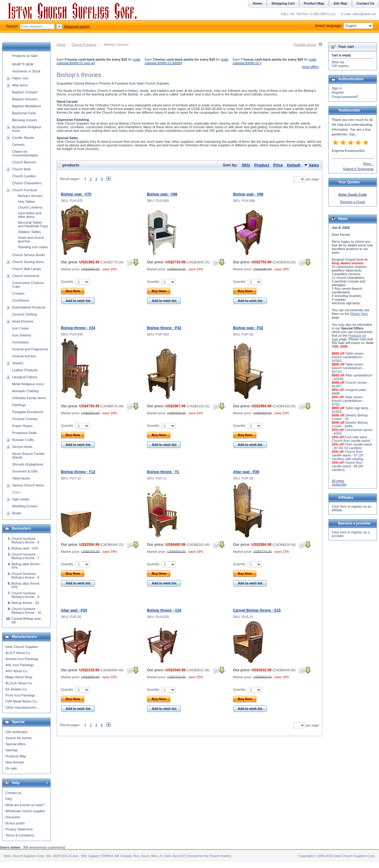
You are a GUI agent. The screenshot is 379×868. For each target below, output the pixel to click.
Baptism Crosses (25, 92)
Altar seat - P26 (246, 472)
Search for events (18, 738)
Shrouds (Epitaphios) (28, 464)
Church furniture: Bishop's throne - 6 (25, 540)
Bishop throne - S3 (25, 603)
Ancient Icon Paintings (22, 659)
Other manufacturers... (22, 707)
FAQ (9, 799)
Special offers (15, 744)
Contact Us (365, 3)
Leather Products (25, 370)
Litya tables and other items (30, 215)
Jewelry (18, 363)
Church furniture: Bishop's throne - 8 (25, 576)
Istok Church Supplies (22, 647)
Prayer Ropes (22, 426)
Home (61, 45)
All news (338, 481)
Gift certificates (17, 732)
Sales (314, 165)
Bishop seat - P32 (248, 328)
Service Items (22, 447)
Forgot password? (345, 97)
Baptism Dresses (25, 99)
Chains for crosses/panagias (25, 153)
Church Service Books (29, 255)
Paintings (19, 405)
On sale (11, 768)
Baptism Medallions (27, 106)
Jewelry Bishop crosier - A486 (350, 424)
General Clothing (25, 314)
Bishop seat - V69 (162, 194)
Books (17, 513)
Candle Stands (23, 138)
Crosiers (18, 293)
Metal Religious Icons (28, 384)
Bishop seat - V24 (25, 548)
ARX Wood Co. (17, 671)
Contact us (13, 793)
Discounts (13, 817)
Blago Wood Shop (19, 677)
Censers (18, 145)
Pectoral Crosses (25, 419)
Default (294, 165)
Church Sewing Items (28, 262)
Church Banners (24, 162)
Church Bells (22, 169)
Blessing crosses (25, 120)
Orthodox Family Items (29, 398)
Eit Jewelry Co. (17, 689)
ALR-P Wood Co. (18, 653)
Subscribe (339, 484)
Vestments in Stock (26, 71)
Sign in (337, 88)
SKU (246, 165)
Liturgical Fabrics (25, 377)
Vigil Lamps (21, 499)
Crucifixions (21, 300)
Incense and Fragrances (30, 349)
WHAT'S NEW (23, 64)
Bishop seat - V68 (248, 194)
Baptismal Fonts (24, 113)
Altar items (20, 85)
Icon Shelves (22, 335)
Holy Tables (27, 202)
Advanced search (77, 26)
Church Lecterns (30, 207)
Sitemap (12, 750)
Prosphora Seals (24, 433)
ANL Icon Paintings (20, 665)
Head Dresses (23, 321)
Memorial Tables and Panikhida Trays (33, 224)
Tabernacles (21, 478)
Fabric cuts (20, 78)
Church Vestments (26, 276)
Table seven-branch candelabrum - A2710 (348, 368)
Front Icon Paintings (20, 695)
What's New (359, 314)
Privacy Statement (19, 829)
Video (16, 492)
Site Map (340, 3)
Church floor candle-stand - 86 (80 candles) (347, 466)
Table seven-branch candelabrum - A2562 (348, 357)
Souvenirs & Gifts (25, 471)
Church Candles (24, 176)
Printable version (305, 45)
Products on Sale (25, 56)
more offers (310, 67)
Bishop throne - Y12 (78, 472)
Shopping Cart (283, 3)
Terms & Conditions (20, 835)
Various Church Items (28, 485)
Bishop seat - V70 (76, 194)
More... (368, 164)
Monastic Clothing (25, 391)
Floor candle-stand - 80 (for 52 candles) (352, 446)
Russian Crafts (23, 440)
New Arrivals (15, 762)
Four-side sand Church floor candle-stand (351, 439)
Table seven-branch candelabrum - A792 (348, 401)
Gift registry (340, 66)
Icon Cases (20, 328)
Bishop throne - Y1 (163, 472)
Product (262, 165)
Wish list (338, 62)
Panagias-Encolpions (28, 412)
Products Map (16, 756)
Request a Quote (352, 202)
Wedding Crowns (25, 506)
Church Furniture (84, 45)
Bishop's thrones (30, 196)
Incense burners (24, 356)
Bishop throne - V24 (164, 610)
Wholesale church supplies (25, 811)
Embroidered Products (29, 307)
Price (278, 165)
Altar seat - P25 (74, 610)
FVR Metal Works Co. (22, 701)
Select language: (344, 26)
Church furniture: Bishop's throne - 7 (25, 556)
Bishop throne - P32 (164, 328)
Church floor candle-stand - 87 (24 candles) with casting (347, 455)
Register (338, 92)
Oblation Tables (29, 232)
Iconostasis (20, 342)
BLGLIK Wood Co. (19, 683)
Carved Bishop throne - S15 (257, 610)
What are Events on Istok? (25, 805)
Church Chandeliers (27, 183)
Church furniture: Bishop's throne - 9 (25, 595)
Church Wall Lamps (27, 269)
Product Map (314, 3)
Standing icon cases (33, 247)
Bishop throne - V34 (78, 328)
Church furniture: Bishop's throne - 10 (26, 611)
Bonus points (15, 823)
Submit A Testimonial (358, 169)
